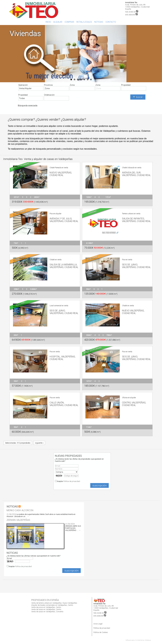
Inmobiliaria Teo (131, 3)
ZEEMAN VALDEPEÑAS (18, 520)
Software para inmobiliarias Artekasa (138, 640)
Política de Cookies (101, 632)
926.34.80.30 (132, 12)
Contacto (111, 22)
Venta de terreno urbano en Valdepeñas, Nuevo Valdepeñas (54, 603)
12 (40, 398)
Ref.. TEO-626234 (109, 371)
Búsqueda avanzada (28, 106)
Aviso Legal (98, 624)
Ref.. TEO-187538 (109, 325)
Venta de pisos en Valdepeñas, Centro (46, 607)
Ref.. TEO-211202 (109, 279)
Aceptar (68, 481)
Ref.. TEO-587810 (109, 187)
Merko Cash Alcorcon (20, 510)
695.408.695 (100, 616)
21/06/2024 (11, 514)
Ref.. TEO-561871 (37, 233)
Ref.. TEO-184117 (37, 371)
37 (40, 168)
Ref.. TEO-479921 (109, 233)
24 (113, 306)
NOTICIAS (12, 507)
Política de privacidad (72, 481)
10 (40, 306)
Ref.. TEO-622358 (37, 417)
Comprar (69, 22)
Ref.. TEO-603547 (37, 187)
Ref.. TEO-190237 (37, 325)
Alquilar (58, 22)
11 (40, 214)
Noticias (99, 22)
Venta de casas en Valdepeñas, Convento (47, 612)
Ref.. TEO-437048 (37, 279)
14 (113, 260)
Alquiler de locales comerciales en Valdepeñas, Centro (52, 605)
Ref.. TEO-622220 (109, 417)
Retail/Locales (84, 22)
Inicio (48, 22)
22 (113, 352)
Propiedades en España (45, 600)
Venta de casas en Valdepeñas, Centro (46, 609)
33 (113, 168)
